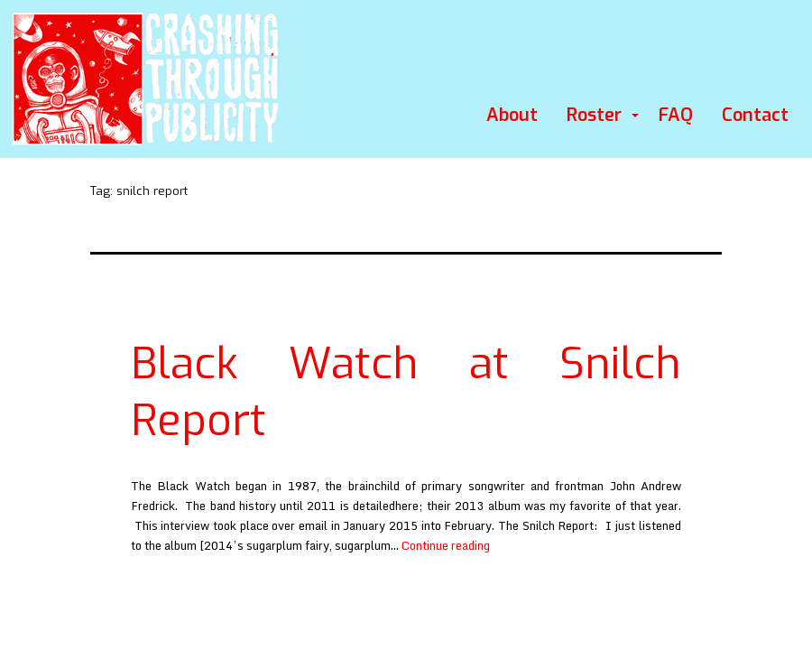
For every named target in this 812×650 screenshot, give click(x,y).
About (512, 115)
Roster (594, 115)
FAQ (676, 115)
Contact (755, 115)
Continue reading (446, 545)
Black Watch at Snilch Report (406, 392)
